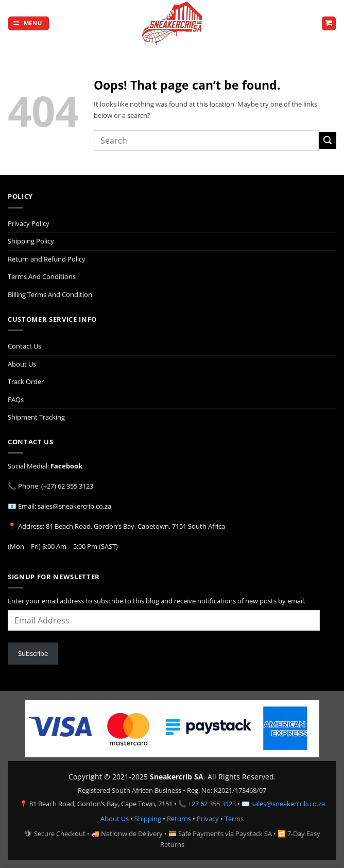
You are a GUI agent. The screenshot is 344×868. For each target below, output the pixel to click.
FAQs (16, 400)
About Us (22, 364)
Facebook (66, 466)
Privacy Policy (29, 223)
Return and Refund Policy (47, 259)
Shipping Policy (31, 241)
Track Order (26, 381)
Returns (179, 819)
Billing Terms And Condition (50, 294)
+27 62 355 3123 (212, 804)
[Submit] (328, 140)
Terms (234, 819)
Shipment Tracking (36, 417)
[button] (29, 24)
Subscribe (33, 653)
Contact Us (24, 346)
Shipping (148, 819)
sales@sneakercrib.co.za (288, 804)
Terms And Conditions (42, 276)
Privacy (208, 819)
